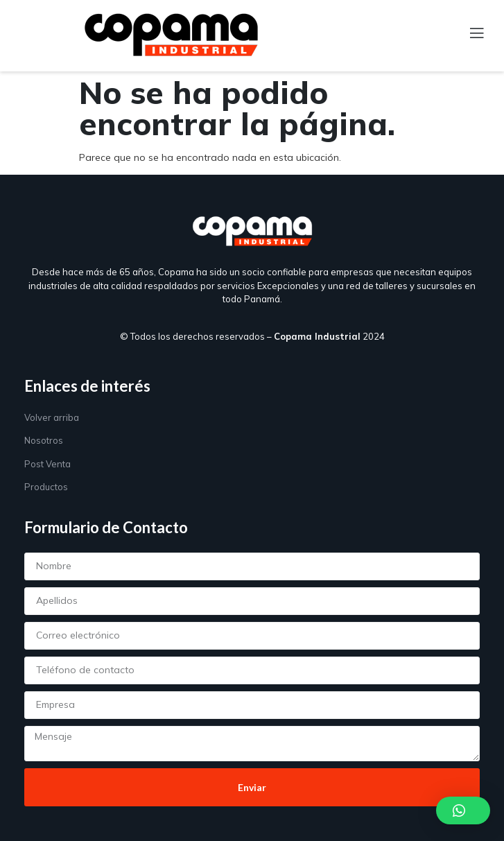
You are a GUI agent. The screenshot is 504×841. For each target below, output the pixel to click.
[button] (463, 810)
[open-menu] (469, 34)
